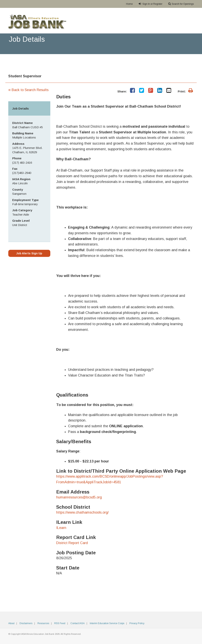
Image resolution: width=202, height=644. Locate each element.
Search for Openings (181, 4)
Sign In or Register (151, 4)
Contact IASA (78, 623)
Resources (43, 623)
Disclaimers (26, 623)
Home (129, 4)
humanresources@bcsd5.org (79, 497)
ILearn (61, 528)
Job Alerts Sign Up (29, 253)
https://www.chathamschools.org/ (82, 512)
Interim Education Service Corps (107, 623)
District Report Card (72, 543)
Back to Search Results (28, 90)
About (11, 623)
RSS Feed (60, 623)
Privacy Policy (137, 623)
